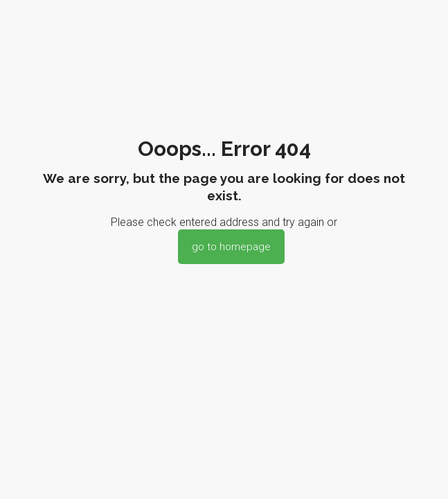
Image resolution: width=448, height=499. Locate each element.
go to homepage (231, 247)
